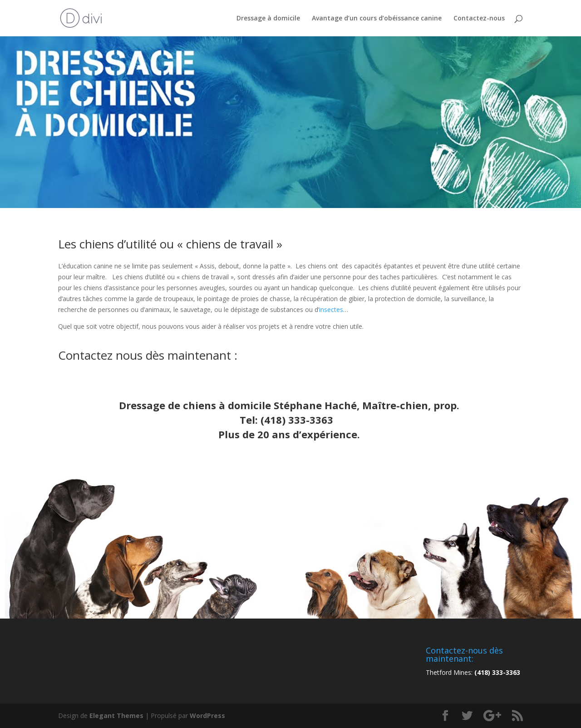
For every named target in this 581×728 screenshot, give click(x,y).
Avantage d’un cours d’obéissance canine (377, 19)
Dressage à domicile (268, 19)
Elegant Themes (116, 716)
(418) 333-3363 (297, 420)
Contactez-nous (479, 19)
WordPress (207, 716)
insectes (331, 310)
